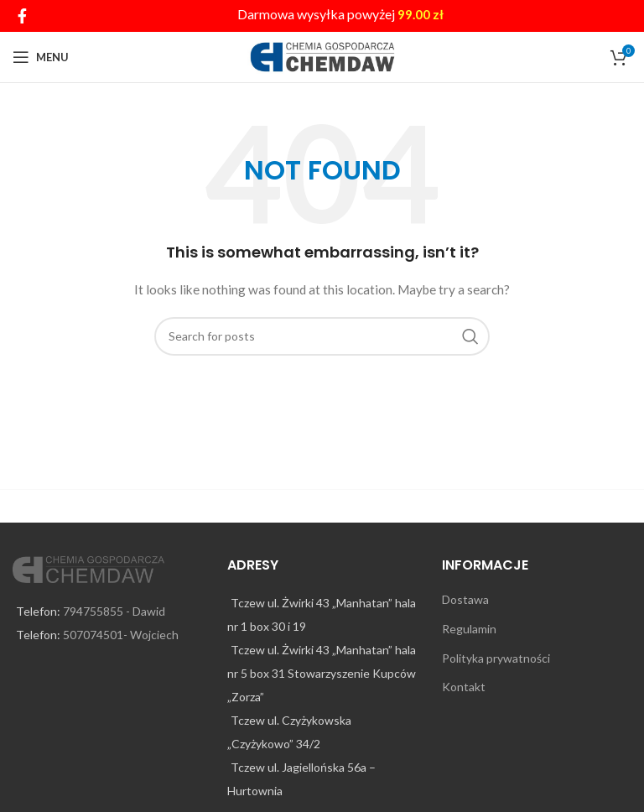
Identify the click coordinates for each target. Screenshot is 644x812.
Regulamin (469, 629)
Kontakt (464, 687)
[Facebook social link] (22, 16)
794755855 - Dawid (114, 611)
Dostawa (465, 599)
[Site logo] (322, 56)
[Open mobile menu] (41, 57)
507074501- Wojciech (121, 635)
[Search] (322, 336)
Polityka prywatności (496, 658)
